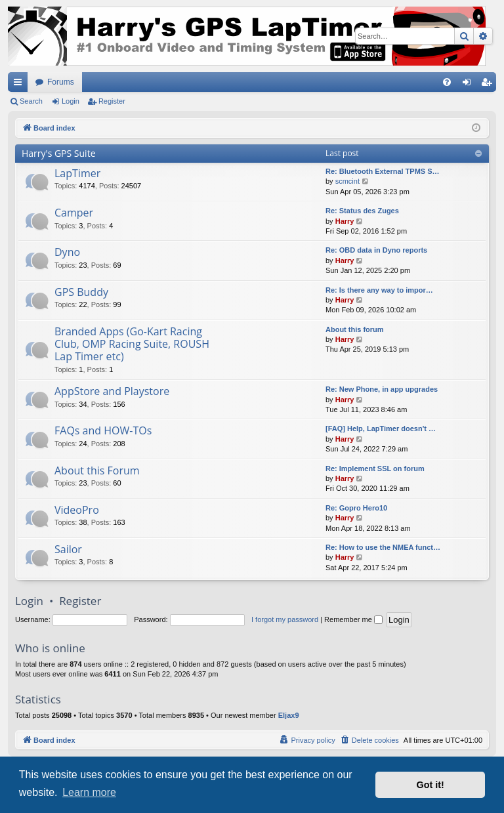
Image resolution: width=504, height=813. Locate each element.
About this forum (355, 329)
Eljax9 (289, 715)
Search (31, 101)
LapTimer (77, 173)
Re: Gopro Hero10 (356, 508)
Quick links (20, 85)
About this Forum (97, 470)
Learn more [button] (89, 792)
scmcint (347, 181)
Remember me (353, 619)
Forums (61, 82)
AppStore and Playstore (112, 391)
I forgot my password (285, 619)
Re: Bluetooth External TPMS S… (383, 171)
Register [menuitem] (489, 85)
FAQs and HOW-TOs (103, 430)
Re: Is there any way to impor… (379, 290)
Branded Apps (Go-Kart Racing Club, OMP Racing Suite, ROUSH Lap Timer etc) (132, 344)
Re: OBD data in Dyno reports (376, 250)
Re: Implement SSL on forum (375, 469)
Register (112, 101)
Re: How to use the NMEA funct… (383, 547)
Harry (345, 221)
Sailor (68, 549)
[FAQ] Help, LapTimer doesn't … (381, 428)
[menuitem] (447, 82)
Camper (74, 213)
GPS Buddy (81, 292)
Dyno (67, 252)
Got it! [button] (430, 785)
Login (71, 101)
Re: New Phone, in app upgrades (382, 389)
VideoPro (77, 510)
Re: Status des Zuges (362, 211)
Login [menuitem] (470, 85)
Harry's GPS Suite (59, 153)
